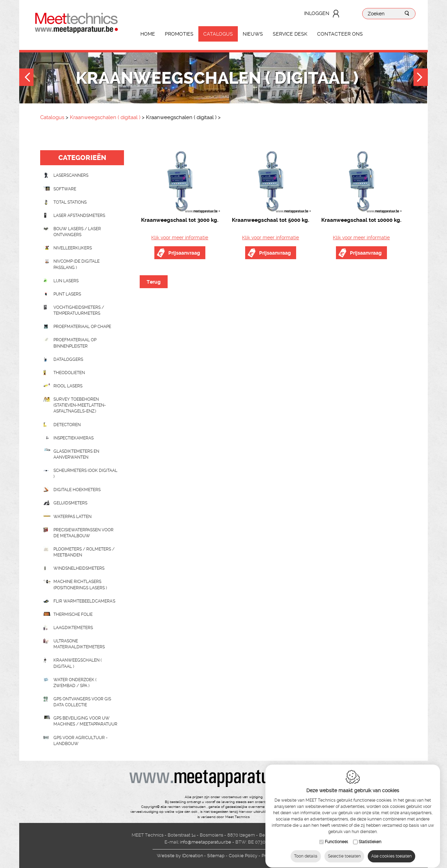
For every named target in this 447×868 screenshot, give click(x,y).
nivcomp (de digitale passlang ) (76, 264)
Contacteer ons (340, 34)
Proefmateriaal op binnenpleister (75, 343)
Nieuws (253, 34)
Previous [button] (26, 78)
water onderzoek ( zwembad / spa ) (75, 683)
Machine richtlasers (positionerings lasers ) (80, 585)
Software (65, 189)
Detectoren (67, 425)
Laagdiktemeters (73, 628)
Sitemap (216, 856)
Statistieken (370, 844)
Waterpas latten (72, 517)
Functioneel (336, 844)
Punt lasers (67, 294)
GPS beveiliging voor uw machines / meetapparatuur (85, 721)
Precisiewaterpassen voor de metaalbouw (83, 533)
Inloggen (317, 13)
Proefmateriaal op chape (82, 327)
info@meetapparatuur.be (206, 842)
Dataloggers (68, 359)
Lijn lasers (66, 281)
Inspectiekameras (74, 438)
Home (148, 34)
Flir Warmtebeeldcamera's (84, 601)
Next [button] (421, 78)
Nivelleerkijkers (73, 248)
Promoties (179, 34)
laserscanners (71, 175)
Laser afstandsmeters (79, 216)
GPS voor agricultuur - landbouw (80, 741)
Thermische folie (73, 614)
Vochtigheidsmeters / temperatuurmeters (79, 310)
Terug (154, 282)
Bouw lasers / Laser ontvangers (77, 232)
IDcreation (180, 856)
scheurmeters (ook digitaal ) (85, 473)
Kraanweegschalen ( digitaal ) (106, 117)
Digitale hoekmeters (77, 490)
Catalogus (218, 34)
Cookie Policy (243, 856)
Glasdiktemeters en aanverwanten (76, 454)
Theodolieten (69, 373)
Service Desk (290, 34)
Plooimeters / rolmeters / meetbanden (84, 552)
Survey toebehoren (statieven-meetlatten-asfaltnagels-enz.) (80, 405)
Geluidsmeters (70, 503)
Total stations (70, 202)
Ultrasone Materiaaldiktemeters (79, 644)
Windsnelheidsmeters (79, 568)
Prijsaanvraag (184, 253)
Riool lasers (68, 386)
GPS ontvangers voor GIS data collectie (82, 702)
